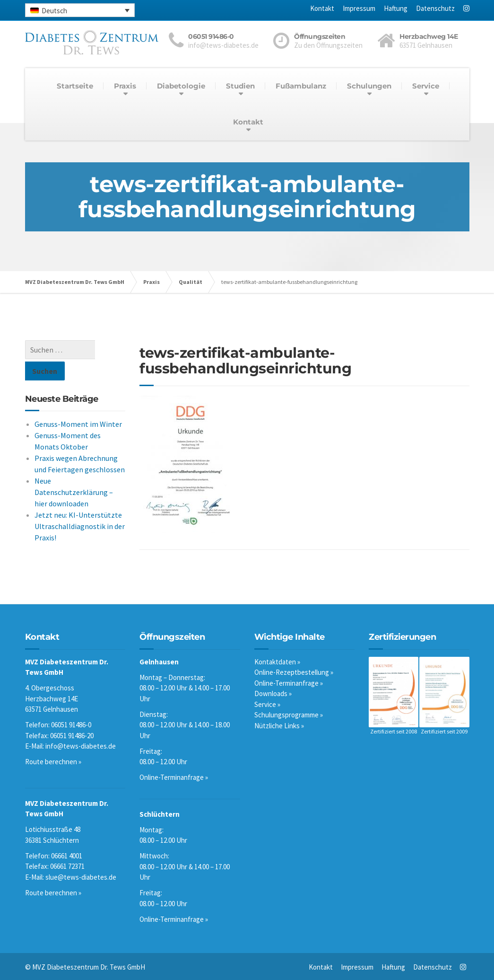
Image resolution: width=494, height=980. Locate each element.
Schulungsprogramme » (289, 715)
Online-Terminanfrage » (174, 777)
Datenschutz (435, 8)
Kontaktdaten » (277, 662)
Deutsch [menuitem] (54, 11)
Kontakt (322, 8)
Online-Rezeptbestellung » (294, 672)
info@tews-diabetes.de (81, 746)
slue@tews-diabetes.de (81, 877)
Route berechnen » (53, 762)
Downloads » (273, 693)
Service (426, 86)
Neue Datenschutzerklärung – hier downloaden (74, 471)
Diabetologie (181, 86)
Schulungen (369, 86)
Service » (267, 704)
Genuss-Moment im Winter (78, 403)
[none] (80, 10)
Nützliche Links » (279, 726)
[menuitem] (80, 10)
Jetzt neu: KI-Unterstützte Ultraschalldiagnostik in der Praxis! (80, 505)
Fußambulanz (301, 86)
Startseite (75, 86)
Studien (240, 86)
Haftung (396, 8)
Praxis (125, 86)
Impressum (359, 8)
